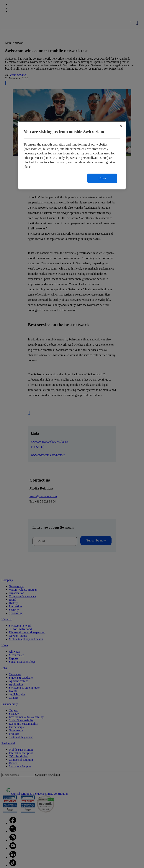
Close (102, 178)
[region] (72, 155)
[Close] (121, 126)
